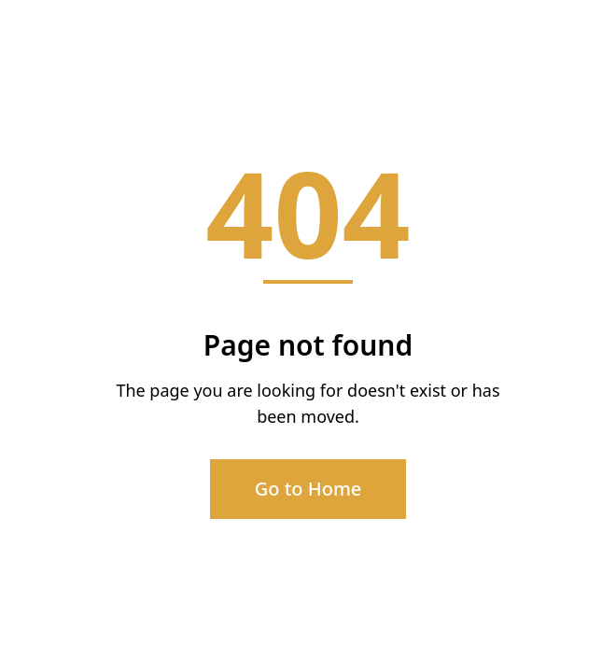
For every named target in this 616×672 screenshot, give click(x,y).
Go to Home (308, 489)
